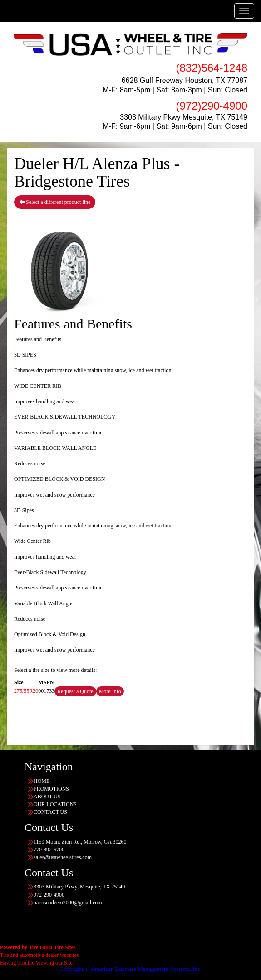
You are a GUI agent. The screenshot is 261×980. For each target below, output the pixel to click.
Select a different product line (55, 202)
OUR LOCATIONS (55, 804)
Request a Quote (75, 691)
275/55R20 (26, 691)
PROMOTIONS (51, 789)
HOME (42, 781)
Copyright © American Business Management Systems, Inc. (130, 969)
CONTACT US (50, 812)
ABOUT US (47, 797)
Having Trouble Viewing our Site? (37, 963)
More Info (110, 691)
